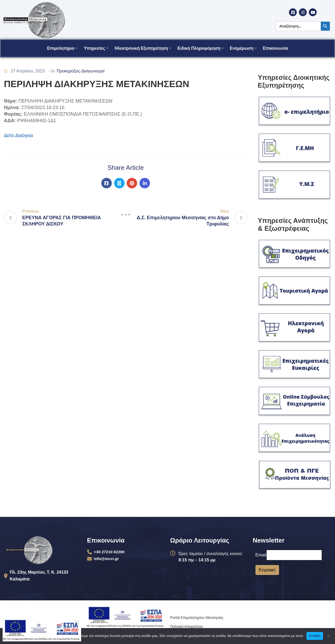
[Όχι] (328, 636)
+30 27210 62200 (109, 552)
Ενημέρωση (244, 48)
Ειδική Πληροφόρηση (201, 48)
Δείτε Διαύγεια (18, 135)
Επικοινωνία (275, 48)
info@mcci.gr (106, 559)
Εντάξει (315, 636)
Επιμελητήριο (63, 48)
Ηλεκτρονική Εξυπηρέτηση (143, 48)
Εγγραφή (267, 570)
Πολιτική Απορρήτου (186, 626)
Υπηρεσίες (97, 48)
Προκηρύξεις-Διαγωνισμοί (81, 71)
